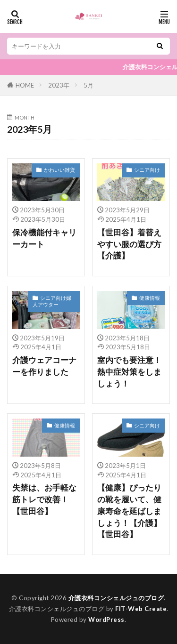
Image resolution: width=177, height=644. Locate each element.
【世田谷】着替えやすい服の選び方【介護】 (129, 244)
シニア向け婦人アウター (52, 301)
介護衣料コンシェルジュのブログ (116, 598)
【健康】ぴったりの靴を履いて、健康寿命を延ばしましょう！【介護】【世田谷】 (129, 511)
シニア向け (147, 170)
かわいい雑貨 (59, 170)
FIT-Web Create (141, 609)
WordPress (106, 620)
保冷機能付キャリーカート (44, 238)
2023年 (59, 85)
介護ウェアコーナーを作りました (44, 366)
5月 (88, 85)
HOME (25, 85)
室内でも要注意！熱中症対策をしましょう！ (129, 372)
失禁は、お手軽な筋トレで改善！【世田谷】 (44, 499)
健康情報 (150, 298)
